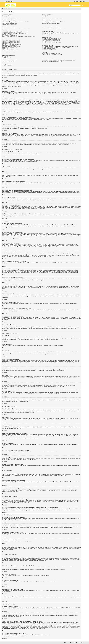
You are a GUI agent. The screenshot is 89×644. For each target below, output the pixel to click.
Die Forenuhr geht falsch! (6, 30)
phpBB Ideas (57, 615)
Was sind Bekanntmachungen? (7, 62)
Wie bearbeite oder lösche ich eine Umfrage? (10, 46)
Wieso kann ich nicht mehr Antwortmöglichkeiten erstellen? (12, 44)
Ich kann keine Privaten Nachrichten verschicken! (50, 27)
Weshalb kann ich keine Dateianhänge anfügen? (10, 48)
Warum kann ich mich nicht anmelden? (8, 20)
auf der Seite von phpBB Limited (35, 609)
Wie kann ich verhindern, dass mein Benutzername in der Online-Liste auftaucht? (16, 29)
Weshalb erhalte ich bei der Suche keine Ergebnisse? (51, 40)
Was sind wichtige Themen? (7, 63)
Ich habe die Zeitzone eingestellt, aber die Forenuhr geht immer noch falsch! (15, 31)
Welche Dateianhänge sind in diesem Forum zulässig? (51, 53)
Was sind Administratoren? (47, 16)
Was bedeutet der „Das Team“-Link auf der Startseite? (51, 23)
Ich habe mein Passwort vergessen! (8, 22)
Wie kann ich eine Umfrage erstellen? (8, 43)
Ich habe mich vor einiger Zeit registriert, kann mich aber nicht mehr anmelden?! (15, 21)
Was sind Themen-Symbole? (7, 65)
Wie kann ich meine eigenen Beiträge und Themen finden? (52, 43)
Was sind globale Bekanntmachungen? (8, 61)
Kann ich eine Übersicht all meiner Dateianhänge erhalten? (52, 54)
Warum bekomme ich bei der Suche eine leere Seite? (51, 41)
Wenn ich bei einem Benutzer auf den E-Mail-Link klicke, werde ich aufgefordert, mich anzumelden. (19, 37)
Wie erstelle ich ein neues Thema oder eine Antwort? (11, 40)
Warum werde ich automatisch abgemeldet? (9, 23)
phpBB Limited (68, 184)
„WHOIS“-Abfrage (9, 624)
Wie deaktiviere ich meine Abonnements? (49, 50)
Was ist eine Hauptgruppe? (47, 22)
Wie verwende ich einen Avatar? (7, 34)
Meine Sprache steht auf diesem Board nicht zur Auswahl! (12, 32)
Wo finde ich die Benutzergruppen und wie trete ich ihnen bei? (53, 19)
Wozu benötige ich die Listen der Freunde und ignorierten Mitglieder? (54, 33)
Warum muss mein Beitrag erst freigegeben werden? (11, 52)
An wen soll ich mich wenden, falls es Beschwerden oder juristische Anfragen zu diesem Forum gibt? (59, 60)
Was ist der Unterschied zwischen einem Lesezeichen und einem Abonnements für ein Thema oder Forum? (60, 46)
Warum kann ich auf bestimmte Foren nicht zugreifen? (11, 47)
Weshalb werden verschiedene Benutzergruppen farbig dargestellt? (53, 21)
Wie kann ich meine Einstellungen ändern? (9, 28)
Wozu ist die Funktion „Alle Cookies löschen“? (10, 24)
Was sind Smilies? (5, 59)
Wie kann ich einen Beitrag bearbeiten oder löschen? (11, 41)
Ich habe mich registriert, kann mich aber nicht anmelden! (12, 19)
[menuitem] (12, 1)
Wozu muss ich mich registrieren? (8, 16)
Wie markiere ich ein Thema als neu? (8, 53)
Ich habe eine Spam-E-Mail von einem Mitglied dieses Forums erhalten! (54, 29)
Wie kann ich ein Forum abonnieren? (48, 49)
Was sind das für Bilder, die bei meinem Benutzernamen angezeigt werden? (15, 33)
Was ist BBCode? (5, 57)
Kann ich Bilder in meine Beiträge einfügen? (9, 60)
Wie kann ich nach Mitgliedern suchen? (49, 42)
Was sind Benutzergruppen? (47, 18)
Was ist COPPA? (5, 17)
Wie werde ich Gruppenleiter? (47, 20)
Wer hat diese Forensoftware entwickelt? (49, 58)
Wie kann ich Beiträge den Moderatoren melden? (10, 50)
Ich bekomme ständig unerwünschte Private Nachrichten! (52, 28)
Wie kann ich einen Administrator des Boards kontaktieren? (52, 61)
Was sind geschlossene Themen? (8, 64)
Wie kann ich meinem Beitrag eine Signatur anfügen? (11, 42)
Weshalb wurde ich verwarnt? (7, 49)
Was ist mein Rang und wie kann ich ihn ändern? (10, 35)
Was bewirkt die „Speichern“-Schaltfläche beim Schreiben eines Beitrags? (14, 51)
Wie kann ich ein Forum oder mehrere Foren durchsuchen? (52, 38)
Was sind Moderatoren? (46, 17)
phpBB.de (76, 184)
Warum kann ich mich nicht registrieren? (9, 18)
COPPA (66, 100)
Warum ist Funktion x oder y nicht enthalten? (50, 59)
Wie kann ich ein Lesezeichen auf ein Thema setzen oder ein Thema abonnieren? (56, 48)
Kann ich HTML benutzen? (6, 58)
